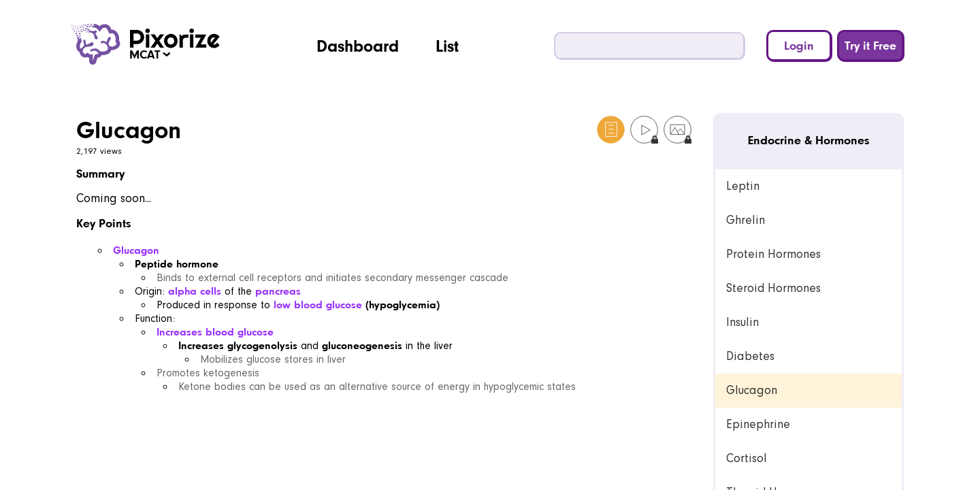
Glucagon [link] (752, 390)
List (447, 46)
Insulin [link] (742, 322)
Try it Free (870, 45)
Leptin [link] (743, 186)
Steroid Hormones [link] (773, 288)
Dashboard (358, 46)
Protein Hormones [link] (773, 254)
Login (799, 45)
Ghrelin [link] (746, 220)
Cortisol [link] (747, 458)
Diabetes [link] (750, 356)
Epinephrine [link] (758, 424)
